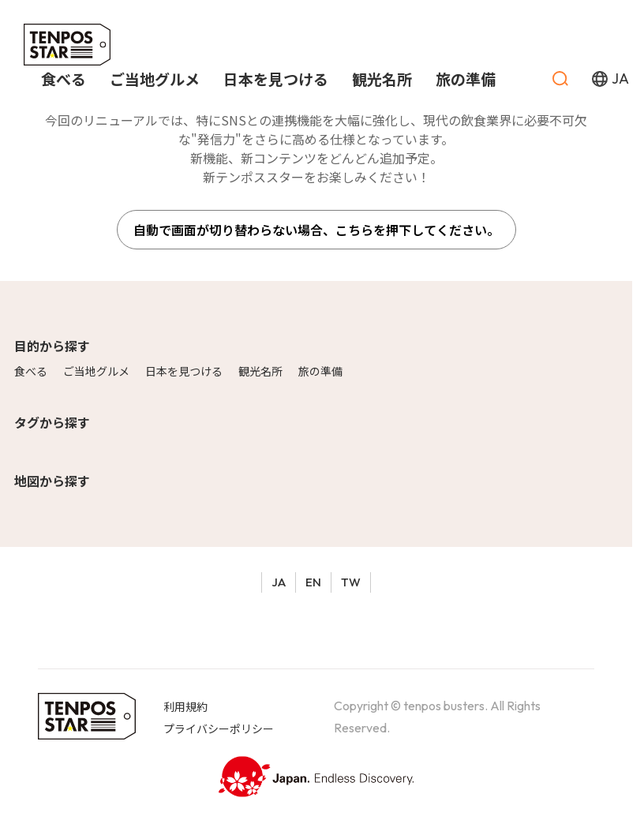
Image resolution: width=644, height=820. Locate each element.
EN (313, 582)
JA (279, 582)
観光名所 (260, 371)
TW (351, 582)
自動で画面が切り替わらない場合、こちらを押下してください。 (316, 230)
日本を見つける (184, 371)
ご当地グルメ (96, 371)
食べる (31, 371)
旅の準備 (320, 371)
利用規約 (185, 706)
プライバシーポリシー (219, 728)
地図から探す (52, 481)
